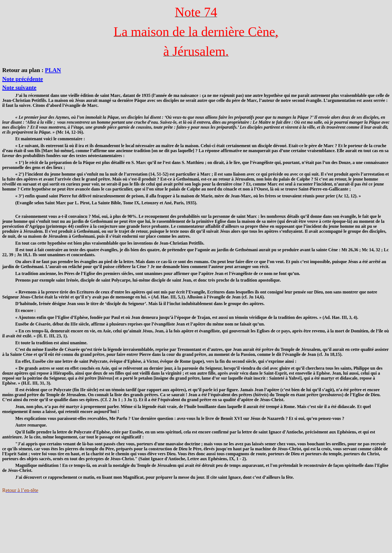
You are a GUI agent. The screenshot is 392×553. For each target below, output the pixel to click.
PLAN (53, 70)
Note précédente (22, 79)
